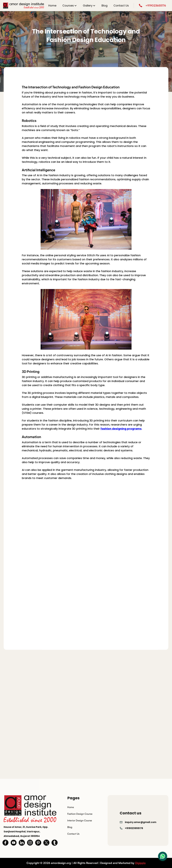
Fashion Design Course (80, 814)
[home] (23, 6)
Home (52, 6)
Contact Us (121, 6)
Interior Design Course (80, 820)
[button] (70, 6)
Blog (104, 6)
